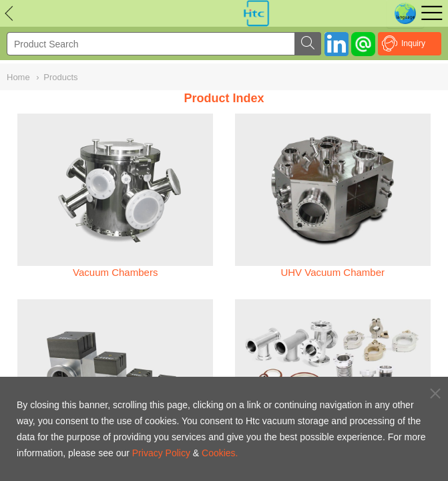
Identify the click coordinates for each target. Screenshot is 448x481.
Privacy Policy (161, 453)
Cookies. (220, 453)
